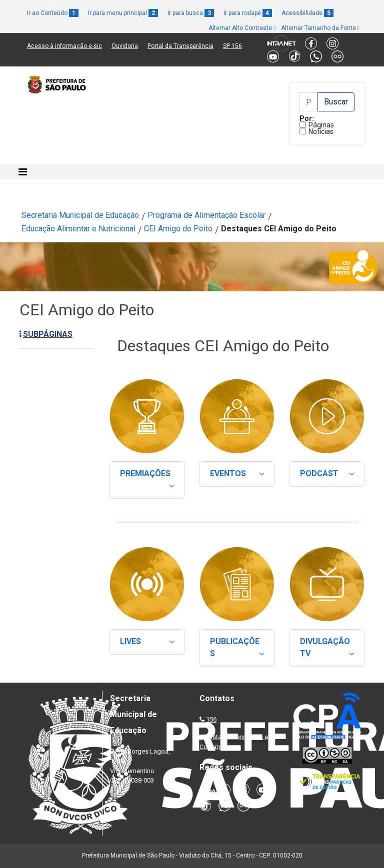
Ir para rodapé (248, 13)
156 (211, 719)
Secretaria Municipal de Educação (80, 215)
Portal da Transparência (180, 46)
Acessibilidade (307, 13)
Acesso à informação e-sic (64, 46)
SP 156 (232, 46)
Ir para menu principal (123, 13)
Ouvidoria (125, 46)
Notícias (321, 131)
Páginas (321, 125)
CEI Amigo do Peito (178, 229)
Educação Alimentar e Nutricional (78, 229)
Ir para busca (191, 13)
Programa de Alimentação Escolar (206, 215)
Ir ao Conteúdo (53, 13)
